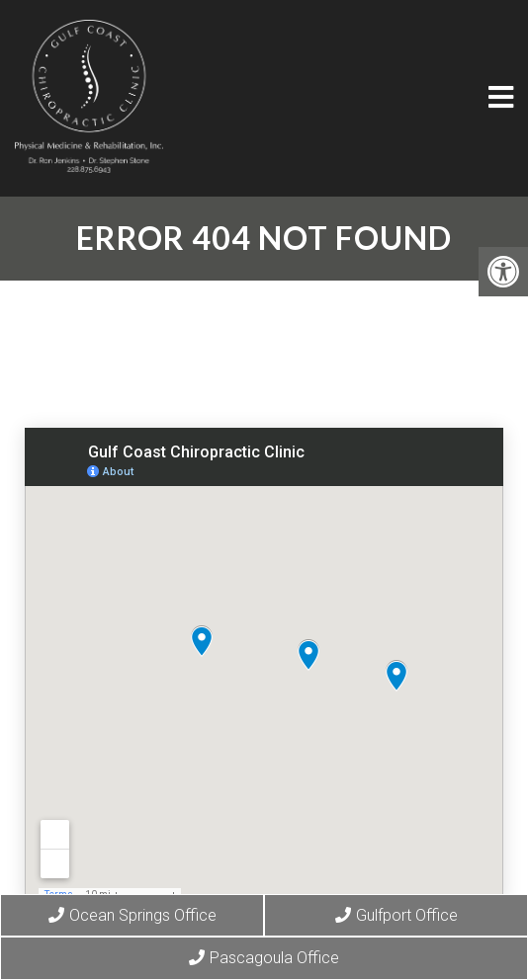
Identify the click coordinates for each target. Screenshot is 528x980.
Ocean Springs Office (132, 915)
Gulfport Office (396, 915)
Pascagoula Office (264, 958)
